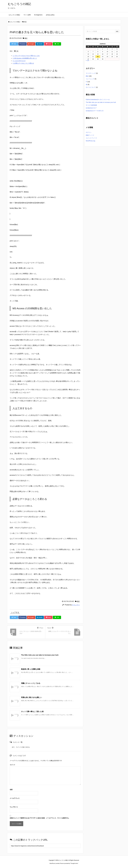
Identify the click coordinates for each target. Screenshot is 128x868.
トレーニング (90, 79)
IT (86, 82)
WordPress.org (90, 141)
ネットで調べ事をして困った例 (32, 712)
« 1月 (87, 60)
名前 (11, 790)
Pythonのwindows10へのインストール (98, 100)
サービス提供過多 (91, 105)
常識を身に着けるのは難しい (31, 697)
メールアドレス (15, 798)
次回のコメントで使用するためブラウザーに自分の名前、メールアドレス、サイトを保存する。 (40, 818)
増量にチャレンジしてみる (31, 683)
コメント (12, 765)
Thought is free (74, 863)
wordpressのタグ (91, 108)
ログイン (89, 132)
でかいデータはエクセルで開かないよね (26, 56)
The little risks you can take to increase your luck (40, 655)
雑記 (26, 38)
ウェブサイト (14, 807)
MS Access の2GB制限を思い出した (25, 58)
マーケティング (91, 73)
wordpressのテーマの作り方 (95, 111)
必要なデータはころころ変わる (23, 63)
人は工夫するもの (19, 61)
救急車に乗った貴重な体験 (31, 669)
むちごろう (76, 605)
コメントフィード (91, 138)
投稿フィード (90, 135)
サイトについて (91, 87)
